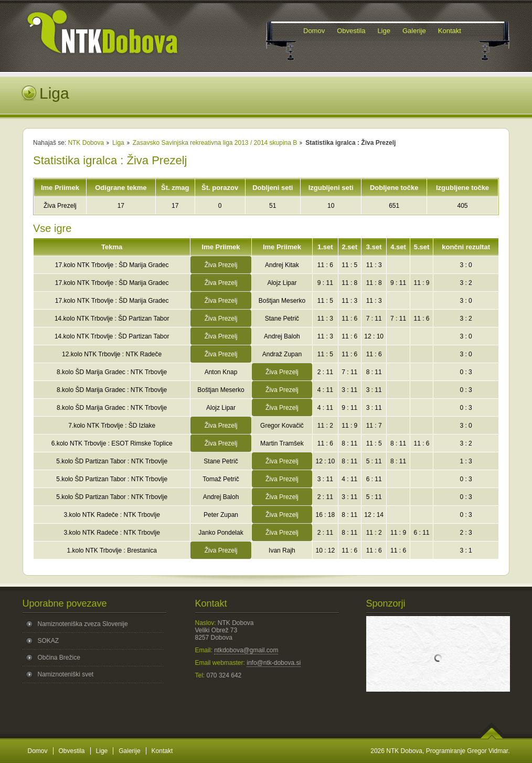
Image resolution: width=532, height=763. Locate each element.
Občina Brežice (59, 658)
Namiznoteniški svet (66, 674)
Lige (102, 751)
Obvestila (72, 751)
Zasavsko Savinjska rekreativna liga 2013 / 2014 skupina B (215, 143)
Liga (118, 143)
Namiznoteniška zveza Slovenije (83, 624)
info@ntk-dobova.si (274, 663)
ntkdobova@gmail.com (246, 650)
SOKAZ (49, 641)
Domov (38, 751)
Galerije (129, 751)
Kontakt (162, 751)
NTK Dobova (86, 143)
